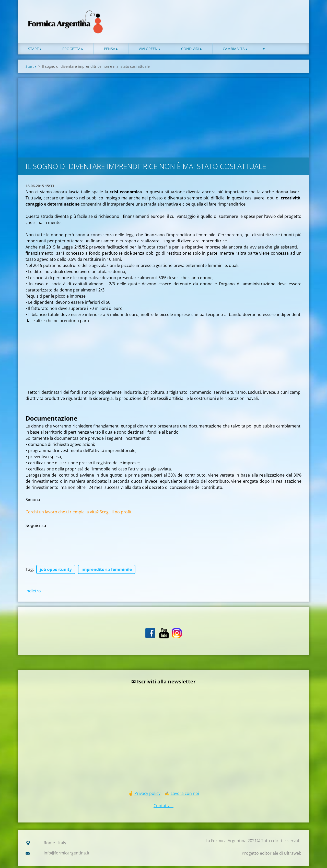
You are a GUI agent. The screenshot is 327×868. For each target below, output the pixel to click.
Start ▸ (35, 51)
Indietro (33, 593)
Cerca (296, 15)
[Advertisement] (163, 119)
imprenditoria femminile (107, 572)
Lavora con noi (185, 796)
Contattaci (163, 808)
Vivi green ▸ (150, 51)
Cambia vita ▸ (235, 51)
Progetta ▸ (73, 51)
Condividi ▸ (192, 51)
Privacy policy (147, 796)
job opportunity (56, 572)
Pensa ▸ (111, 51)
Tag (29, 572)
